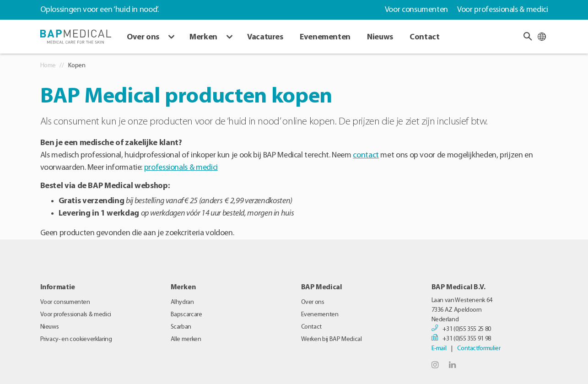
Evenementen (325, 37)
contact (366, 155)
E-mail (439, 349)
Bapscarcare (186, 315)
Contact (424, 37)
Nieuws (380, 37)
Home (48, 66)
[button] (528, 36)
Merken (203, 37)
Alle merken (186, 339)
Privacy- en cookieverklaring (76, 339)
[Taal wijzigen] (542, 36)
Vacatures (265, 37)
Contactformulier (479, 349)
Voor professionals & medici (502, 10)
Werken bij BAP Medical (332, 339)
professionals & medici (181, 168)
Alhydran (182, 302)
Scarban (181, 327)
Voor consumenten (416, 10)
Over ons (143, 37)
